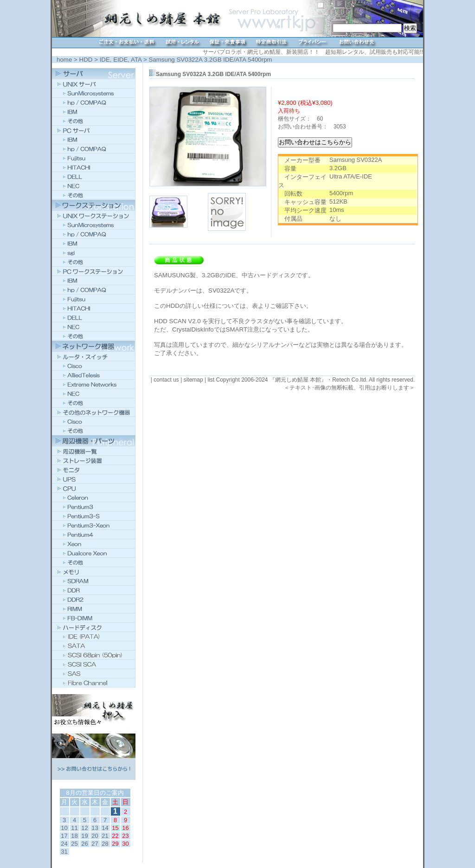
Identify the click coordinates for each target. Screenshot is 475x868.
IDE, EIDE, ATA (121, 60)
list (211, 380)
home (64, 60)
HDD (86, 60)
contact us (166, 380)
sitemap (193, 380)
